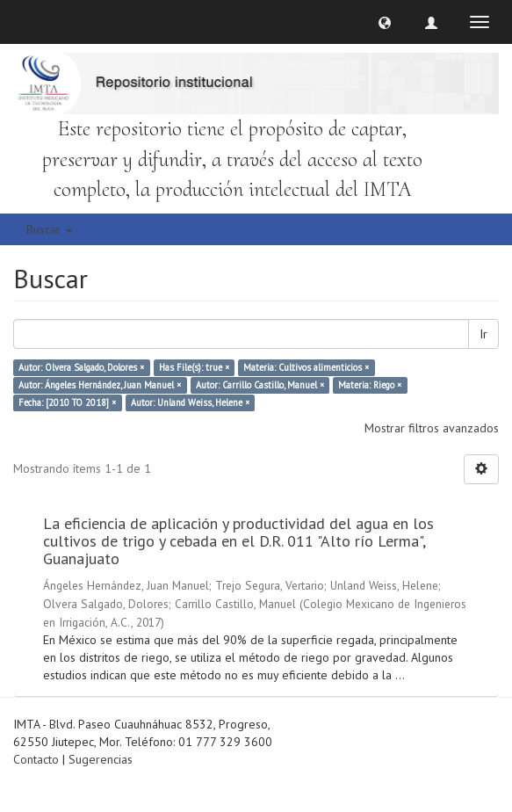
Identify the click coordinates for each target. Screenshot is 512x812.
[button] (385, 22)
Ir (483, 334)
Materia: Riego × (370, 385)
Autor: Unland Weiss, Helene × (190, 402)
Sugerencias (101, 759)
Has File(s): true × (194, 367)
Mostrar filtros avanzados (432, 428)
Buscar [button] (50, 229)
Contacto (36, 759)
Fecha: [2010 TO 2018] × (67, 402)
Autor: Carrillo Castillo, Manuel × (260, 385)
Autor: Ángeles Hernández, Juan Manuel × (100, 385)
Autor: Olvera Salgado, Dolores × (81, 367)
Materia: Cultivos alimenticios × (306, 367)
